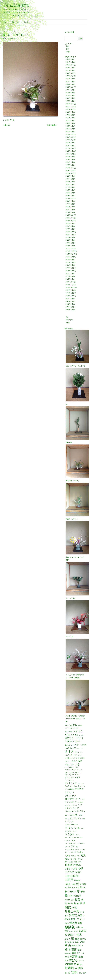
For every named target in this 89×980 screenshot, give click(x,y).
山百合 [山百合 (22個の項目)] (69, 880)
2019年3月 (69, 159)
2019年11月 (70, 137)
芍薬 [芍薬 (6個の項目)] (78, 927)
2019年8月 (69, 145)
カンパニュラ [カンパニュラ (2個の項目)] (75, 786)
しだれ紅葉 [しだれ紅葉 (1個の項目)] (83, 745)
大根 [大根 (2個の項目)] (76, 862)
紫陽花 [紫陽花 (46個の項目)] (70, 927)
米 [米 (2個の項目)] (84, 919)
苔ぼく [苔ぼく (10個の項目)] (72, 935)
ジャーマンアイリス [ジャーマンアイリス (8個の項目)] (75, 811)
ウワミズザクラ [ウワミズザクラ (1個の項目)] (69, 780)
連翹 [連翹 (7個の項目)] (81, 957)
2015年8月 (69, 260)
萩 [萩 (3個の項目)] (73, 942)
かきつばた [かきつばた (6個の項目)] (78, 731)
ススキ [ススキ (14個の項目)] (74, 815)
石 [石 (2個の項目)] (84, 916)
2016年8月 (69, 226)
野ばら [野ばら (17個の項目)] (74, 960)
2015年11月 (70, 251)
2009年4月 (69, 304)
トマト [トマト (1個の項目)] (83, 828)
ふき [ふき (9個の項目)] (78, 764)
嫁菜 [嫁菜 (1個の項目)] (79, 862)
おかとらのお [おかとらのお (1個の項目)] (69, 731)
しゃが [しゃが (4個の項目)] (73, 748)
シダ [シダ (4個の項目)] (80, 805)
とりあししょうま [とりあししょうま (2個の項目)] (71, 758)
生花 (67, 46)
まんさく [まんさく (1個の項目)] (77, 767)
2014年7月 (69, 296)
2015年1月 (69, 279)
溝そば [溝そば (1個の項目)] (82, 912)
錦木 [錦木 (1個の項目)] (76, 969)
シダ (4, 120)
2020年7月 (69, 118)
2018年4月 (69, 190)
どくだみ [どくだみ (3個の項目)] (81, 758)
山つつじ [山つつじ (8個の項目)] (69, 872)
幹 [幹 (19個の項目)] (78, 884)
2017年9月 (69, 201)
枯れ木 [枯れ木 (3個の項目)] (67, 900)
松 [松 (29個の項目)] (66, 895)
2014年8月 (69, 293)
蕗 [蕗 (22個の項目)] (66, 949)
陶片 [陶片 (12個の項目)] (81, 968)
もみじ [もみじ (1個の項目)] (74, 770)
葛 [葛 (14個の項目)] (66, 945)
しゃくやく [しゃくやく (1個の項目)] (80, 748)
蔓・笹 (6, 125)
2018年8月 (69, 179)
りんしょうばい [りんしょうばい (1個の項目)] (69, 772)
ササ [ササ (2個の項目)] (83, 799)
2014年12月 (70, 282)
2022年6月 (69, 84)
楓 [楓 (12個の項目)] (84, 903)
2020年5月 (69, 123)
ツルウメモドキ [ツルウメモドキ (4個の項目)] (71, 824)
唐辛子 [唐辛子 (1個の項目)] (67, 862)
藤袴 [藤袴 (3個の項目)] (79, 950)
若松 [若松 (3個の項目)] (67, 939)
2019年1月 (69, 165)
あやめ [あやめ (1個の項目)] (80, 726)
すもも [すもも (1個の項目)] (77, 752)
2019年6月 (69, 151)
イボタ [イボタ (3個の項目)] (77, 778)
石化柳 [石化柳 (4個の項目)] (68, 919)
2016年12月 (70, 215)
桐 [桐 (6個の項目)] (69, 903)
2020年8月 (69, 115)
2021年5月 (69, 95)
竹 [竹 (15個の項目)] (78, 919)
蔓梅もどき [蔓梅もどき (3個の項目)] (76, 946)
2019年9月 (69, 143)
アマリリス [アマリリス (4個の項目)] (69, 777)
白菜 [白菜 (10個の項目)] (80, 915)
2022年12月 (70, 73)
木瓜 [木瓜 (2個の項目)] (78, 887)
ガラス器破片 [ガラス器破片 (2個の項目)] (69, 789)
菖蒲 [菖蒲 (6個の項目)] (77, 939)
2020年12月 (70, 104)
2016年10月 (70, 221)
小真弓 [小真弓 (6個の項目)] (74, 869)
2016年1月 (69, 246)
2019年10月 (70, 140)
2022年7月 (69, 81)
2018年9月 (69, 176)
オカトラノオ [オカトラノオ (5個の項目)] (71, 783)
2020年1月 (69, 132)
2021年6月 (69, 93)
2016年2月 (69, 243)
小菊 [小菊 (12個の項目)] (81, 869)
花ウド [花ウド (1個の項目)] (71, 931)
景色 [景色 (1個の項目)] (66, 888)
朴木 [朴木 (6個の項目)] (67, 892)
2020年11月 (70, 106)
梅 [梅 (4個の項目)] (78, 903)
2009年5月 (69, 301)
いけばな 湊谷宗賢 (17, 6)
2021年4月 (69, 98)
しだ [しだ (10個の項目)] (67, 745)
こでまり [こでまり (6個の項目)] (79, 738)
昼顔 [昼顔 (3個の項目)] (84, 884)
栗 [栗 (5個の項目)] (66, 904)
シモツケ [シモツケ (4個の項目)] (68, 808)
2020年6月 (69, 120)
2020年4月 (69, 126)
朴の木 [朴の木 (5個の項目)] (83, 887)
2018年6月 (69, 184)
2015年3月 (69, 273)
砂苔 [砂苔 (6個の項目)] (73, 919)
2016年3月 (69, 240)
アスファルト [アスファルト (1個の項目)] (76, 775)
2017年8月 (69, 204)
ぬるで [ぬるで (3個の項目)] (74, 761)
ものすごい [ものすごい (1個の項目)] (68, 770)
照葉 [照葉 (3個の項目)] (67, 916)
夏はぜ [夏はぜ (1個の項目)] (71, 862)
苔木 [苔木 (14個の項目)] (79, 935)
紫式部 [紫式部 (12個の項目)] (73, 923)
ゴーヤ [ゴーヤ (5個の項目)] (78, 799)
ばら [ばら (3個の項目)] (73, 765)
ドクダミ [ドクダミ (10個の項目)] (70, 834)
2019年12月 (70, 134)
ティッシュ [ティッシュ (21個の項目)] (72, 828)
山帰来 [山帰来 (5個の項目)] (78, 872)
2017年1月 (69, 212)
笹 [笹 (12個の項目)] (81, 919)
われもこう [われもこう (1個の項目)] (68, 775)
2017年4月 (69, 209)
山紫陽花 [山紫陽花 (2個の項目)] (77, 880)
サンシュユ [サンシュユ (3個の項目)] (79, 802)
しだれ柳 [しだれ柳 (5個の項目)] (75, 745)
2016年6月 (69, 232)
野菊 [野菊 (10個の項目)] (76, 964)
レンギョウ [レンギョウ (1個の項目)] (73, 852)
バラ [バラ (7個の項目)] (73, 841)
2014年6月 (69, 298)
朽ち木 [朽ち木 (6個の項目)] (73, 892)
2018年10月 (70, 173)
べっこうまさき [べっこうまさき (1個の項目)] (69, 767)
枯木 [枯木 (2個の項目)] (72, 900)
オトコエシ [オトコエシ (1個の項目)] (81, 783)
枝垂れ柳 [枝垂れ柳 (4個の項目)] (77, 896)
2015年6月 (69, 265)
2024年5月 (69, 59)
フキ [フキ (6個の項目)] (73, 846)
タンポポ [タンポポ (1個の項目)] (83, 819)
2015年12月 (70, 248)
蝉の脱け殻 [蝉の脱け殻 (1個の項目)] (68, 953)
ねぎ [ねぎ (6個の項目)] (80, 761)
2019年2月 (69, 162)
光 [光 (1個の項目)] (83, 852)
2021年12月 (70, 87)
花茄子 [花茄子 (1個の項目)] (76, 931)
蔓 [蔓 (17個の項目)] (70, 945)
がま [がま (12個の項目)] (67, 735)
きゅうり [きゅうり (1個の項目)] (82, 735)
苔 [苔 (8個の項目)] (66, 935)
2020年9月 (69, 112)
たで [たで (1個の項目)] (81, 752)
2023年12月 (70, 65)
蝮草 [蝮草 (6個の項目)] (74, 953)
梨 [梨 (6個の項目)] (81, 903)
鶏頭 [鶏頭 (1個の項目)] (85, 973)
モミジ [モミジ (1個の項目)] (77, 850)
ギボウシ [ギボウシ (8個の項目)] (79, 789)
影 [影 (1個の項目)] (81, 884)
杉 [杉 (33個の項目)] (79, 891)
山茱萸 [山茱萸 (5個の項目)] (68, 884)
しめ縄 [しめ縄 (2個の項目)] (67, 748)
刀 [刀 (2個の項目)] (75, 856)
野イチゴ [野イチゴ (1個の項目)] (81, 961)
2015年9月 (69, 257)
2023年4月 (69, 70)
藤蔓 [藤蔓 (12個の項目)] (74, 950)
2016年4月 (69, 237)
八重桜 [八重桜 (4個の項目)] (68, 856)
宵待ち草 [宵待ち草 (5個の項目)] (77, 865)
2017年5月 (69, 207)
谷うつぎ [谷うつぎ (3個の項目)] (81, 953)
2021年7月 (69, 90)
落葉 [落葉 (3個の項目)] (77, 942)
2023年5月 (69, 68)
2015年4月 (69, 271)
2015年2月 (69, 276)
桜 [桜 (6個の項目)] (75, 903)
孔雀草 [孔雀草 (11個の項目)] (68, 865)
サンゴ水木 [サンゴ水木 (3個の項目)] (69, 802)
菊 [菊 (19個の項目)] (73, 938)
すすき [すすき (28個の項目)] (69, 751)
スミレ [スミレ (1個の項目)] (81, 815)
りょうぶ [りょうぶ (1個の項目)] (79, 770)
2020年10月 (70, 109)
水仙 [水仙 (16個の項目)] (75, 907)
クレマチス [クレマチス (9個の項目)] (71, 796)
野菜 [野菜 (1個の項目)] (81, 965)
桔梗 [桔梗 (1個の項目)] (72, 904)
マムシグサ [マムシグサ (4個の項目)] (69, 849)
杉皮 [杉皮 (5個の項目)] (83, 892)
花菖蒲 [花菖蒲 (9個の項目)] (82, 931)
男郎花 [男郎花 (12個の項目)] (73, 915)
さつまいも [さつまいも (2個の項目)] (76, 741)
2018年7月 (69, 182)
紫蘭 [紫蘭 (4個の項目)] (80, 923)
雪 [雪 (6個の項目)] (69, 973)
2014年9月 (69, 290)
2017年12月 (70, 198)
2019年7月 (69, 148)
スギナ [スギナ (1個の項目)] (67, 815)
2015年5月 (69, 268)
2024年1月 (69, 62)
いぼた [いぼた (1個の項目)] (67, 728)
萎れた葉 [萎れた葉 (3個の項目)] (68, 942)
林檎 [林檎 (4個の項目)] (71, 896)
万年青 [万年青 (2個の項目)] (79, 852)
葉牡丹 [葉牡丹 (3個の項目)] (82, 942)
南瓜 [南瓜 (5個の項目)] (67, 859)
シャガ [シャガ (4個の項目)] (76, 808)
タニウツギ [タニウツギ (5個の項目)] (74, 818)
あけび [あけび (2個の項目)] (67, 725)
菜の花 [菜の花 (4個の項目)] (83, 939)
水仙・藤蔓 (52, 125)
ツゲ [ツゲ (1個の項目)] (72, 822)
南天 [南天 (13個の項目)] (83, 855)
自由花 (68, 52)
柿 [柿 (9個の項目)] (82, 900)
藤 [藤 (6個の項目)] (70, 950)
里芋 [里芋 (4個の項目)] (67, 961)
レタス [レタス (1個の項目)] (67, 852)
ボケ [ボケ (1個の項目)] (77, 847)
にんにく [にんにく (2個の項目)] (68, 761)
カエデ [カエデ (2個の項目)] (67, 786)
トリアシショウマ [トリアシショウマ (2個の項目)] (71, 831)
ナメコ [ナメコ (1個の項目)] (78, 835)
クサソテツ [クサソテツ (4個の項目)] (69, 792)
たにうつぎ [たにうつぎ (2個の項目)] (69, 755)
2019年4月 (69, 157)
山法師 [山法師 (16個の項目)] (74, 876)
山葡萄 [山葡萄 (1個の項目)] (73, 884)
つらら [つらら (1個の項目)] (79, 755)
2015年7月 (69, 262)
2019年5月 (69, 154)
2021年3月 (69, 101)
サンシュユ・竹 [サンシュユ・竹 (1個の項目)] (69, 805)
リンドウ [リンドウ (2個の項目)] (83, 850)
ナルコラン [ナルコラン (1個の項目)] (68, 838)
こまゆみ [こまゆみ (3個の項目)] (68, 741)
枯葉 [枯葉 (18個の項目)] (78, 900)
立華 (67, 49)
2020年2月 (69, 129)
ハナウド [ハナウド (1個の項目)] (67, 841)
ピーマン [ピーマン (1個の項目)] (67, 847)
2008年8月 (69, 307)
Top (5, 22)
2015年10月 (70, 254)
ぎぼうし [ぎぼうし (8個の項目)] (69, 738)
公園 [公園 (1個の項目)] (72, 856)
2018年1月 (69, 196)
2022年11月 (70, 76)
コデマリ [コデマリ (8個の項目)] (69, 799)
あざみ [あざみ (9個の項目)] (74, 725)
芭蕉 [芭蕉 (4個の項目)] (67, 931)
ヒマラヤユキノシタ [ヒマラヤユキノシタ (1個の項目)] (71, 843)
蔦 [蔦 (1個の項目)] (82, 946)
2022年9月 (69, 79)
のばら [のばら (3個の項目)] (67, 765)
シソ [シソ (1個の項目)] (76, 805)
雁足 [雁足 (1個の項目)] (66, 973)
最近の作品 (15, 22)
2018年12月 (70, 168)
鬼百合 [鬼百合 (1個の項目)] (80, 973)
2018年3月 (69, 193)
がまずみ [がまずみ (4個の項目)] (75, 735)
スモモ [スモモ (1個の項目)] (67, 819)
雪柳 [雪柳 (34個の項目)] (74, 972)
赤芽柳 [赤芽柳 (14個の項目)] (74, 957)
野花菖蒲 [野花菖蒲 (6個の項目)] (69, 964)
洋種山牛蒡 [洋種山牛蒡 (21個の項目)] (72, 912)
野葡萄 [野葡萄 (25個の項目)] (69, 968)
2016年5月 (69, 234)
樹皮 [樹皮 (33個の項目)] (68, 907)
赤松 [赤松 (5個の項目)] (67, 957)
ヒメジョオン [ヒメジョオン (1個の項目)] (81, 843)
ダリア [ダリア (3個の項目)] (67, 821)
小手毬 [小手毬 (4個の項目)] (68, 869)
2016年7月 (69, 229)
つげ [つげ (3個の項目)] (75, 755)
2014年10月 (70, 287)
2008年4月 (69, 310)
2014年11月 (70, 285)
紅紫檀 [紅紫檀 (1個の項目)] (67, 923)
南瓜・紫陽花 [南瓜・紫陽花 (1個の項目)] (73, 859)
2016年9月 (69, 223)
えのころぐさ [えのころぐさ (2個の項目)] (74, 728)
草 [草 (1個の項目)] (70, 939)
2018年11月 (70, 170)
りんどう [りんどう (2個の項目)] (78, 772)
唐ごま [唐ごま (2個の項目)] (80, 859)
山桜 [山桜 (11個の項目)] (67, 876)
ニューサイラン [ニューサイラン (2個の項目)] (77, 837)
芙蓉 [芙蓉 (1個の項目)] (82, 928)
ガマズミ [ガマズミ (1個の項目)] (83, 786)
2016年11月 (70, 218)
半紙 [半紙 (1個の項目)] (78, 856)
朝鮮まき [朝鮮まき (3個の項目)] (72, 887)
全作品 (26, 22)
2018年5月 (69, 187)
